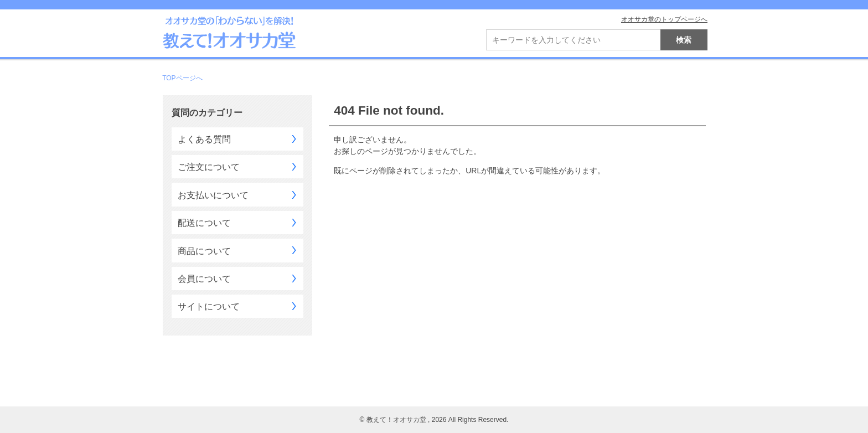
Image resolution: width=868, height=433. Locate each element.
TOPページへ (182, 78)
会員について (204, 279)
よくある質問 (204, 139)
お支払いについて (213, 195)
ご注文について (209, 167)
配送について (204, 223)
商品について (204, 251)
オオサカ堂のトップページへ (664, 19)
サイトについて (209, 306)
